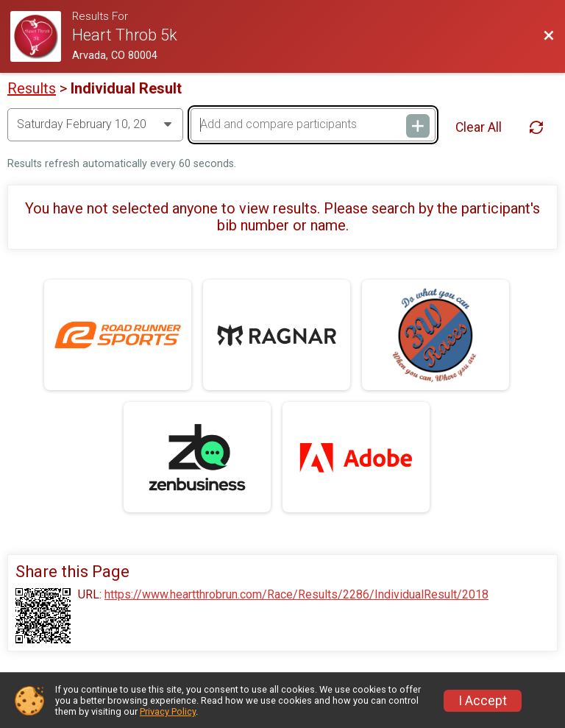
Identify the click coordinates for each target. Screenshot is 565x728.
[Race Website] (41, 36)
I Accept (483, 701)
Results (32, 88)
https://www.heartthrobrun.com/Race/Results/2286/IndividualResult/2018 (296, 595)
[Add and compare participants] (313, 124)
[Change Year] (95, 124)
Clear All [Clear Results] (479, 127)
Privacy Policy (168, 711)
